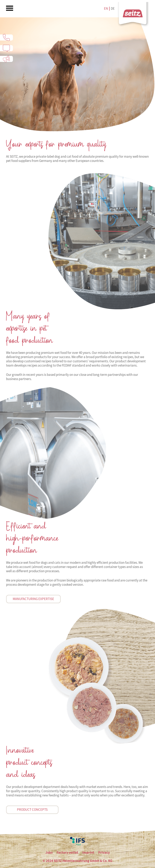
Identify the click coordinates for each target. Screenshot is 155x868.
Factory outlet (68, 853)
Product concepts (32, 810)
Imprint (88, 853)
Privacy (104, 853)
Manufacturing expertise (33, 599)
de (113, 9)
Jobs (49, 853)
